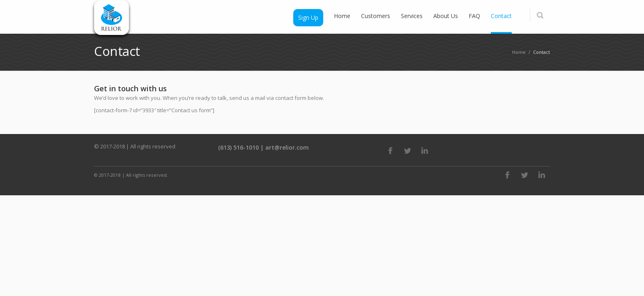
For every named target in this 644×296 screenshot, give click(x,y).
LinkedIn (425, 150)
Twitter (407, 150)
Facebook (390, 150)
